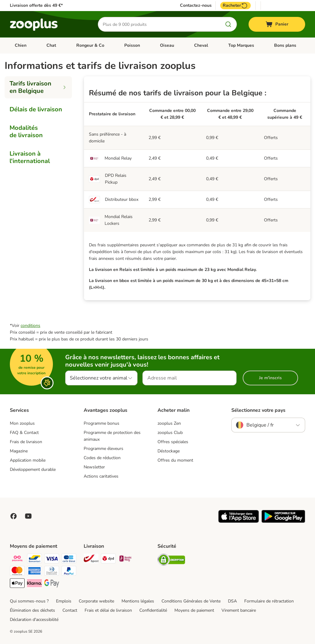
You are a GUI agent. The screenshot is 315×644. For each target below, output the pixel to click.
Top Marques (241, 45)
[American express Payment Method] (34, 572)
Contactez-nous (196, 6)
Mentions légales (138, 601)
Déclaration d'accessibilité (34, 620)
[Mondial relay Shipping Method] (126, 560)
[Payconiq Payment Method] (17, 560)
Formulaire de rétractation (269, 601)
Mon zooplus (22, 423)
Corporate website (96, 601)
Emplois (64, 601)
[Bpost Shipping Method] (91, 560)
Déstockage (169, 451)
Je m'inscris (270, 378)
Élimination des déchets (32, 610)
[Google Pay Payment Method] (52, 584)
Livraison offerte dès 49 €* (36, 5)
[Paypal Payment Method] (69, 572)
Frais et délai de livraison (108, 610)
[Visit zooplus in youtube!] (28, 516)
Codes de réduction (102, 458)
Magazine (19, 451)
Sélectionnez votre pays (258, 410)
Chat (51, 45)
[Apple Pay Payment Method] (17, 584)
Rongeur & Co (90, 45)
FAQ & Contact (24, 433)
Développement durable (33, 469)
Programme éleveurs (104, 449)
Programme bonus (102, 423)
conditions (30, 326)
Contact (70, 610)
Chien (21, 45)
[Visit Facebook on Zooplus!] (14, 516)
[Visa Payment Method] (52, 560)
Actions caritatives (101, 476)
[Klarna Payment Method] (34, 584)
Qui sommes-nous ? (29, 601)
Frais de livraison (26, 442)
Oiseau (167, 45)
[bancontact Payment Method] (34, 560)
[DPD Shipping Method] (108, 560)
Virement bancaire (239, 610)
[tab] (38, 87)
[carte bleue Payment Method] (69, 560)
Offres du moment (175, 460)
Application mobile (28, 460)
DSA (232, 601)
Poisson (132, 45)
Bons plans (285, 45)
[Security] (171, 561)
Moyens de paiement (194, 610)
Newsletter (94, 467)
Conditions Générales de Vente (191, 601)
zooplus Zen (169, 423)
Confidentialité (153, 610)
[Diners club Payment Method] (52, 572)
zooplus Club (170, 433)
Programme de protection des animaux (112, 436)
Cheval (201, 45)
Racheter (235, 6)
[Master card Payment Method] (17, 572)
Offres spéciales (173, 442)
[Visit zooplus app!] (239, 521)
